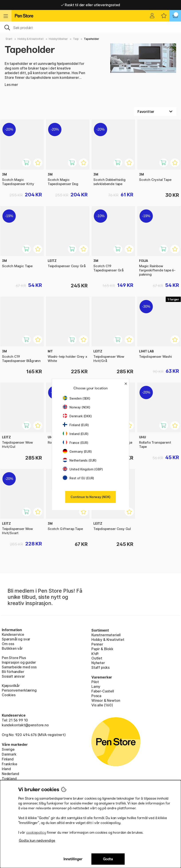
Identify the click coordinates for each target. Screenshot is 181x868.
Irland (6, 769)
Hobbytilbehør (58, 39)
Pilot (95, 682)
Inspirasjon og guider (19, 662)
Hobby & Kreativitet (31, 39)
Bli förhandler (13, 672)
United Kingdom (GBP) (83, 469)
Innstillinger (73, 859)
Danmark (9, 754)
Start (9, 39)
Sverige (8, 749)
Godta (108, 859)
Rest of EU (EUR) (78, 478)
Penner (97, 644)
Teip (76, 39)
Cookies (9, 695)
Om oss (8, 644)
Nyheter (98, 663)
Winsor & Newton (106, 700)
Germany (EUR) (77, 451)
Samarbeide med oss (19, 667)
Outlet (97, 658)
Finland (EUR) (76, 425)
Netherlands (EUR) (80, 460)
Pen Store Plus (14, 658)
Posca (96, 696)
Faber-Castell (103, 691)
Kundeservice (13, 634)
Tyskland (9, 779)
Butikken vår (12, 648)
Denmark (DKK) (77, 416)
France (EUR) (76, 443)
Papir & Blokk (102, 649)
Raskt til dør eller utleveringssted (91, 5)
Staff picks (100, 667)
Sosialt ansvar (13, 676)
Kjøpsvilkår (11, 686)
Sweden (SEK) (77, 398)
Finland (8, 759)
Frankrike (9, 764)
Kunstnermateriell (106, 635)
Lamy (96, 686)
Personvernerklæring (19, 690)
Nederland (10, 774)
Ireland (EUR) (76, 434)
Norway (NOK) (77, 407)
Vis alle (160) (102, 705)
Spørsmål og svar (16, 639)
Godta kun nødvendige (37, 840)
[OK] (90, 27)
